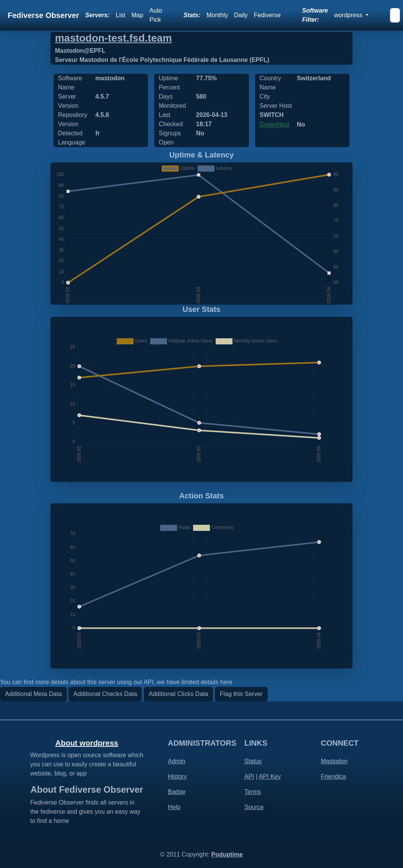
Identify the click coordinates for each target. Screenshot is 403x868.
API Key (270, 776)
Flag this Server (241, 694)
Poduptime (227, 854)
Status (253, 761)
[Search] (395, 15)
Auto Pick (156, 15)
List (121, 15)
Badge (177, 792)
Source (254, 807)
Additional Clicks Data (179, 694)
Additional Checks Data (105, 694)
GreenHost (274, 124)
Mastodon (334, 761)
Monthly (217, 15)
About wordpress (87, 743)
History (177, 776)
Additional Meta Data (33, 694)
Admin (176, 761)
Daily (241, 15)
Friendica (333, 776)
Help (174, 807)
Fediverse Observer (43, 15)
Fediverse (267, 15)
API (249, 776)
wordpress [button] (349, 15)
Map (137, 15)
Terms (253, 792)
